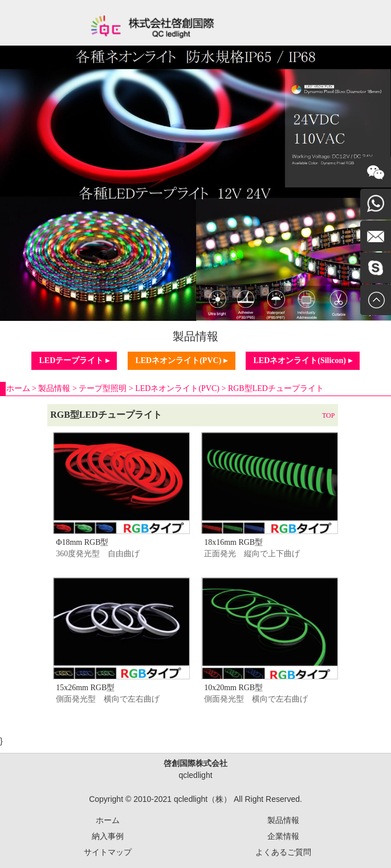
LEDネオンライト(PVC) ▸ (181, 360)
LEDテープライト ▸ (74, 360)
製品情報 (54, 388)
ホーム (18, 388)
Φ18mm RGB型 (82, 542)
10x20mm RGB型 (233, 688)
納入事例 (108, 836)
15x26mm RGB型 (85, 688)
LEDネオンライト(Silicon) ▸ (302, 360)
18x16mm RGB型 (233, 542)
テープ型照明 (103, 388)
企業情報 (283, 836)
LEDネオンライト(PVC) (177, 388)
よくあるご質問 (283, 852)
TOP (328, 415)
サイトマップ (108, 852)
